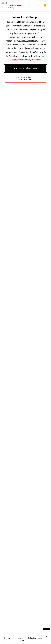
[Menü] (45, 5)
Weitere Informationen (20, 60)
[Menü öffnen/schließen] (46, 637)
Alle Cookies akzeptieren (26, 68)
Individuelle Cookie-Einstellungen (25, 78)
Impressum (36, 60)
